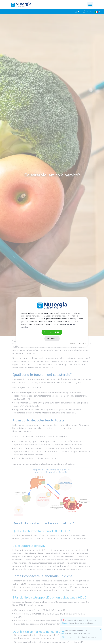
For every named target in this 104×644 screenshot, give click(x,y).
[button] (77, 12)
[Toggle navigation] (90, 4)
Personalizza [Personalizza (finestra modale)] (52, 338)
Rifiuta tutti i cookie (78, 343)
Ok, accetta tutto (52, 332)
